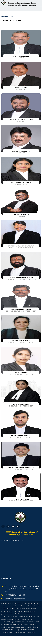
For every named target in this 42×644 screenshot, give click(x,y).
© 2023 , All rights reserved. (21, 533)
